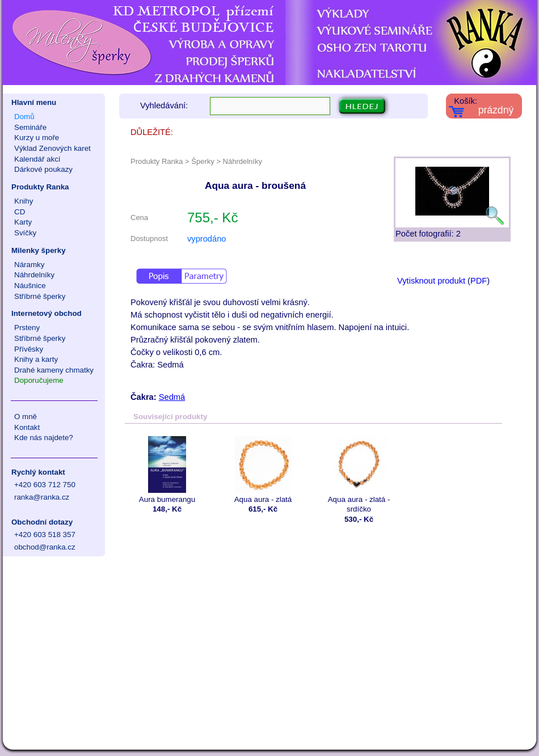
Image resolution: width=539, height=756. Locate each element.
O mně (26, 417)
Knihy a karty (36, 359)
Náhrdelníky (34, 275)
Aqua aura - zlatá (263, 470)
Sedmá (172, 397)
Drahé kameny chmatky (54, 370)
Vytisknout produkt (431, 281)
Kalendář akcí (37, 159)
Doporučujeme (39, 380)
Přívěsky (29, 349)
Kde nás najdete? (44, 438)
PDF (479, 281)
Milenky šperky (39, 250)
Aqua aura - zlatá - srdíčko (359, 475)
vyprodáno (207, 239)
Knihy (24, 201)
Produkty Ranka (40, 187)
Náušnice (30, 286)
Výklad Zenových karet (52, 148)
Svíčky (25, 233)
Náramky (29, 265)
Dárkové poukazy (43, 169)
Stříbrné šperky (40, 296)
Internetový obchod (47, 313)
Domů (24, 117)
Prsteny (27, 328)
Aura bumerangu (167, 470)
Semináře (30, 127)
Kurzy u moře (37, 138)
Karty (23, 222)
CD (20, 212)
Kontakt (27, 427)
